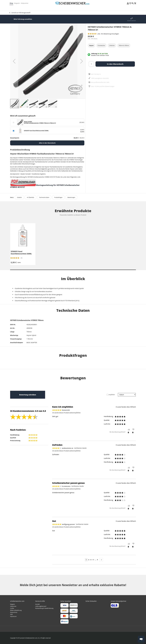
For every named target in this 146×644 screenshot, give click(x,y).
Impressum (13, 616)
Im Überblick (30, 197)
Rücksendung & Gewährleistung (44, 608)
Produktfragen (58, 197)
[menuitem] (17, 8)
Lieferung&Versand (41, 606)
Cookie (12, 608)
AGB (11, 614)
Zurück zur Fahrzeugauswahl (21, 13)
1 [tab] (73, 270)
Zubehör (19, 197)
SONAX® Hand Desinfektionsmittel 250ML (21, 253)
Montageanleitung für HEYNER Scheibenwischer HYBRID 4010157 (45, 186)
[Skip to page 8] (96, 560)
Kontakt (37, 604)
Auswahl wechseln (132, 21)
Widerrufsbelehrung (16, 610)
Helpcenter (25, 3)
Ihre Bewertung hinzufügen (110, 34)
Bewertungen (71, 197)
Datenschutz (14, 612)
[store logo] (73, 3)
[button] (14, 61)
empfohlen (112, 395)
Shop (12, 3)
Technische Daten (44, 197)
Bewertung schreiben (28, 395)
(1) (21, 258)
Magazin (17, 3)
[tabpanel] (23, 244)
